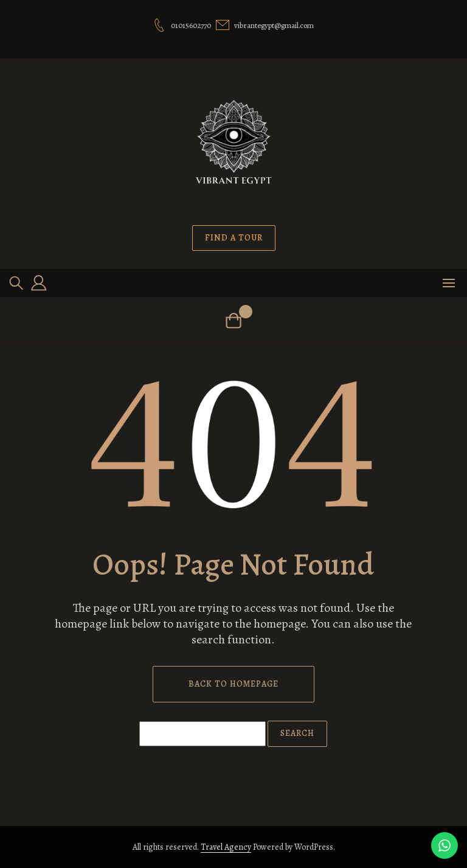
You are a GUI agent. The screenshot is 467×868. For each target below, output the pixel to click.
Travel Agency (226, 847)
